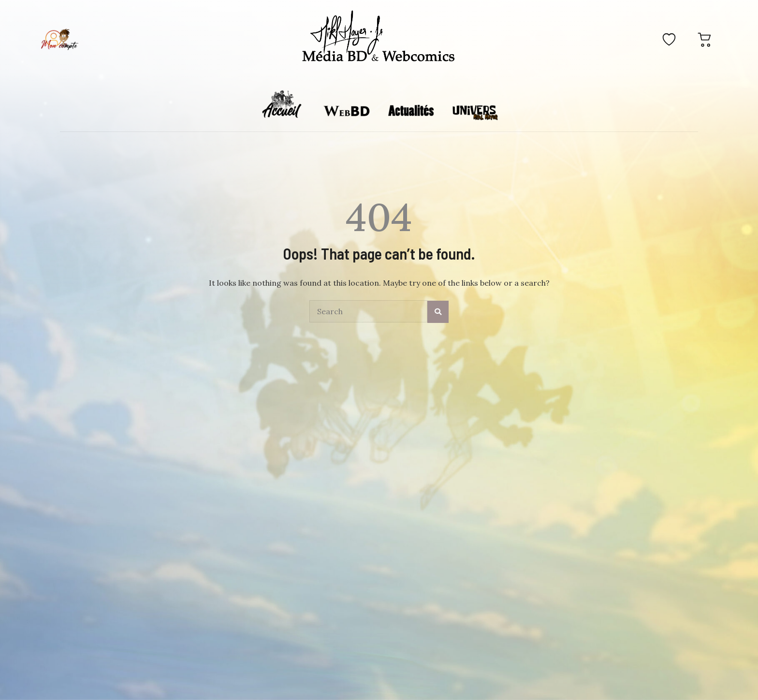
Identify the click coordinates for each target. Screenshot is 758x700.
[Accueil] (379, 38)
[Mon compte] (59, 39)
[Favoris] (669, 39)
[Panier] (705, 39)
